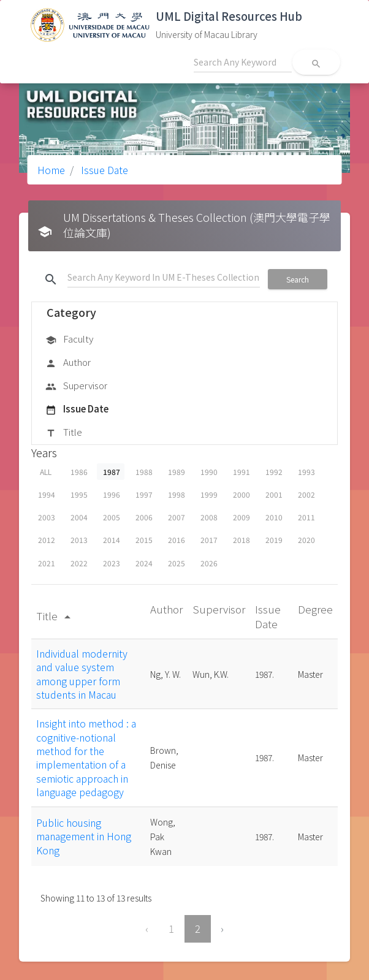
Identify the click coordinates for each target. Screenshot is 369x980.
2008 (209, 517)
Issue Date (103, 170)
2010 (274, 517)
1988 (144, 472)
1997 (144, 494)
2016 (177, 540)
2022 (79, 563)
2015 (144, 540)
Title (64, 433)
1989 (177, 472)
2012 (47, 540)
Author (68, 363)
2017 (209, 540)
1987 (112, 472)
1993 (306, 472)
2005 (112, 517)
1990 (209, 472)
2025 (177, 563)
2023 (112, 563)
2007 (177, 517)
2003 (47, 517)
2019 (274, 540)
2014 (112, 540)
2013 (79, 540)
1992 (274, 472)
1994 (47, 494)
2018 (242, 540)
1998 (177, 494)
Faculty (69, 340)
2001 (274, 494)
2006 (144, 517)
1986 (79, 472)
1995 (79, 494)
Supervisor (76, 386)
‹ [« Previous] (147, 929)
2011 (306, 517)
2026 (209, 563)
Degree (315, 609)
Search (298, 279)
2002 (306, 494)
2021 (47, 563)
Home (51, 170)
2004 (79, 517)
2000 (242, 494)
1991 (242, 472)
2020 (306, 540)
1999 (209, 494)
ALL (46, 472)
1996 (112, 494)
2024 (144, 563)
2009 (242, 517)
